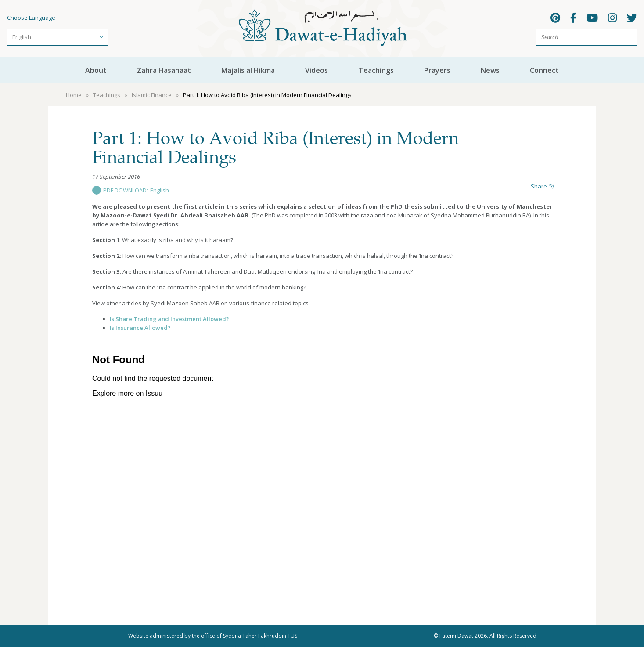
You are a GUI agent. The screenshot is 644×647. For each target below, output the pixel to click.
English (160, 190)
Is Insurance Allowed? (140, 328)
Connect (544, 70)
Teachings (376, 70)
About (96, 70)
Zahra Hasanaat (164, 70)
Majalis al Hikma (248, 70)
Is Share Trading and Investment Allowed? (169, 319)
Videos (317, 70)
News (490, 70)
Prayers (437, 70)
